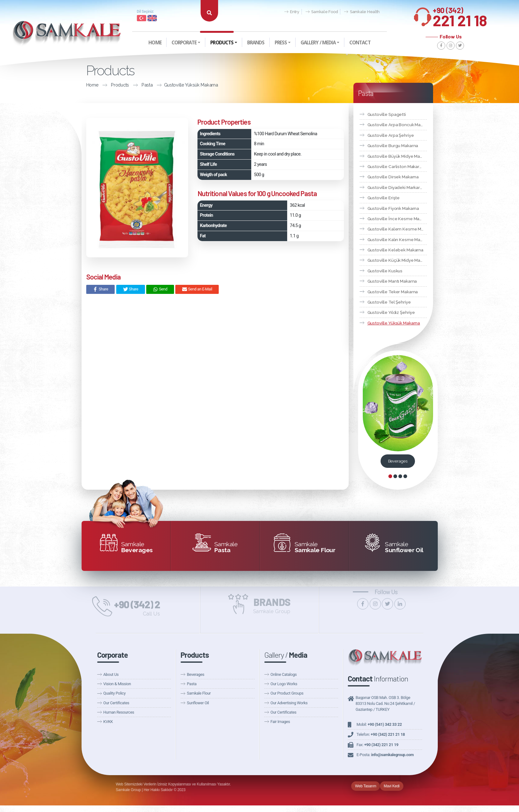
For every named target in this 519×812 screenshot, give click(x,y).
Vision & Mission (117, 684)
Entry (292, 12)
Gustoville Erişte (384, 198)
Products (104, 85)
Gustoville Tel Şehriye (389, 302)
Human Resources (119, 712)
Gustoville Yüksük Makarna (175, 85)
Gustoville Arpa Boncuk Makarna (397, 125)
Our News (318, 19)
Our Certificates (116, 703)
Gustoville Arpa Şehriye (391, 135)
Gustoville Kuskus (385, 271)
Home (77, 85)
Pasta (131, 85)
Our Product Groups (287, 693)
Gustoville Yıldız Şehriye (391, 312)
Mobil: (379, 724)
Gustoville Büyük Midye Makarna (397, 156)
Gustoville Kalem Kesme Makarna (397, 229)
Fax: (377, 745)
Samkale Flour (199, 693)
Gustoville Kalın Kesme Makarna (397, 240)
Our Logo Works (284, 684)
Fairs (376, 19)
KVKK (108, 722)
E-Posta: (385, 755)
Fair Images (280, 722)
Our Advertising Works (289, 703)
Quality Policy (115, 693)
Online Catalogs (284, 674)
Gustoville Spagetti (387, 114)
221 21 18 (460, 15)
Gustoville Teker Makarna (393, 292)
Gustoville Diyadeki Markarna (396, 187)
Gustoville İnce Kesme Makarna (397, 219)
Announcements (350, 19)
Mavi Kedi (392, 786)
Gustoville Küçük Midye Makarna (397, 260)
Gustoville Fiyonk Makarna (393, 208)
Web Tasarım (366, 786)
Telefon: (381, 734)
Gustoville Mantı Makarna (392, 281)
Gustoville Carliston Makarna (396, 166)
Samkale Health (362, 12)
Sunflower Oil (198, 703)
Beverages (398, 461)
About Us (111, 674)
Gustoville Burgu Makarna (393, 146)
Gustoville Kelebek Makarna (395, 250)
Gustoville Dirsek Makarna (393, 177)
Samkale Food (322, 12)
